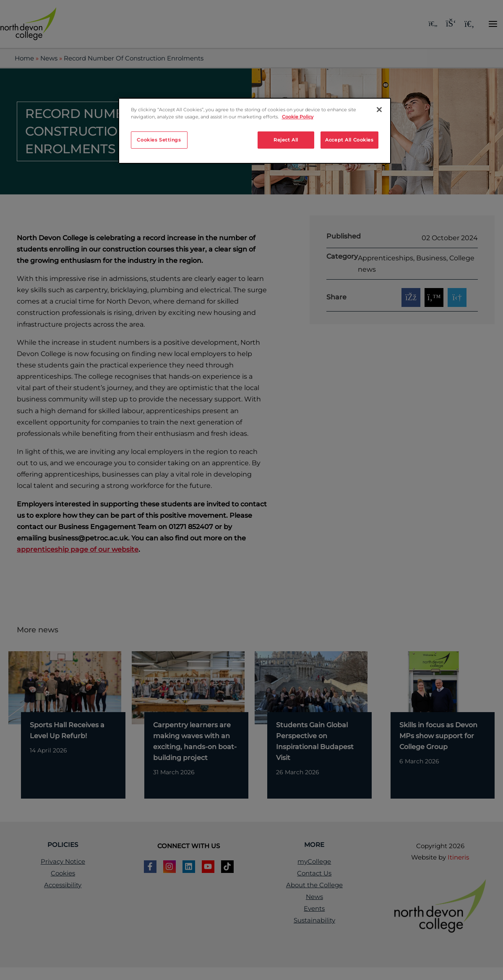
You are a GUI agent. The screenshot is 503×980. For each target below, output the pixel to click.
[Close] (379, 110)
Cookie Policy (298, 117)
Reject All (286, 140)
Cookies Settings (159, 140)
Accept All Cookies (349, 140)
